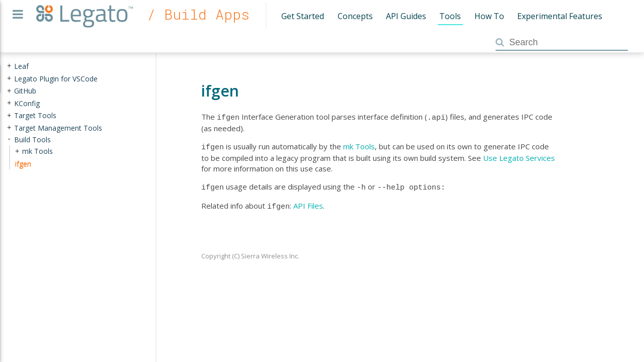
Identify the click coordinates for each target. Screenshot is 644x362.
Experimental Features (560, 16)
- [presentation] (9, 139)
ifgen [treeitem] (23, 164)
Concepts (355, 16)
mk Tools (359, 145)
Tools (450, 16)
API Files (308, 203)
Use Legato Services (519, 156)
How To (489, 16)
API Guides (406, 16)
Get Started (303, 16)
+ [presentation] (9, 66)
